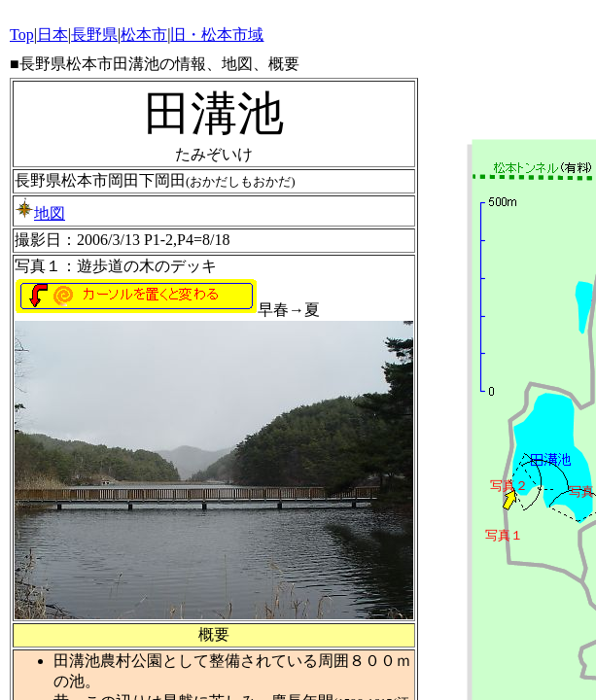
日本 (53, 35)
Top (22, 35)
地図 (40, 213)
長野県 (94, 35)
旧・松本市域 (217, 35)
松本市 (144, 35)
